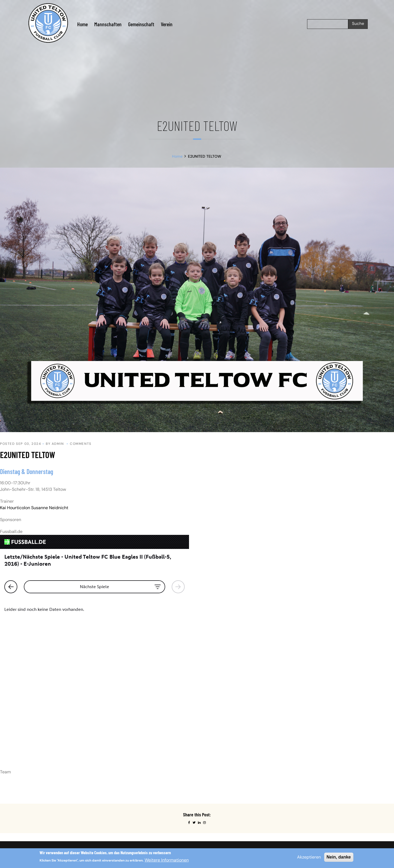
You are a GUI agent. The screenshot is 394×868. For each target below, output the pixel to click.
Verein (167, 24)
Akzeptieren (309, 857)
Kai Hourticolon (15, 508)
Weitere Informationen (167, 860)
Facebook (297, 724)
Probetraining (213, 740)
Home (82, 24)
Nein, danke (339, 857)
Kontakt (208, 732)
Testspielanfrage (216, 756)
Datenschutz (212, 724)
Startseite (210, 716)
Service (208, 748)
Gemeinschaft (141, 24)
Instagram (297, 716)
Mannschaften (108, 24)
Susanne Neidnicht (50, 508)
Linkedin (295, 732)
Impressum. (61, 719)
